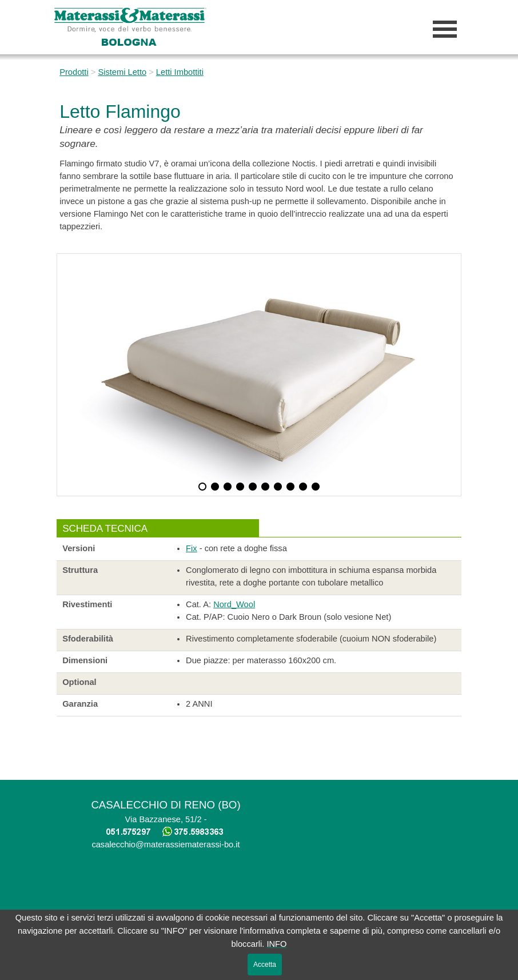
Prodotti (74, 72)
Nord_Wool (234, 604)
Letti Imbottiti (180, 72)
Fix (192, 548)
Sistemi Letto (122, 72)
